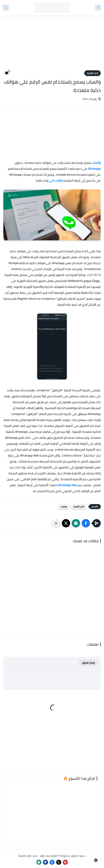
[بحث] (6, 8)
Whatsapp (94, 169)
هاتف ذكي (56, 180)
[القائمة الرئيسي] (98, 8)
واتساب (96, 163)
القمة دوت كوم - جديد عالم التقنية (38, 856)
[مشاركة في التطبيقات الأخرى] (56, 523)
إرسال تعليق (88, 663)
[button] (86, 523)
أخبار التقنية (93, 73)
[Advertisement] (52, 45)
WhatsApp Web (67, 485)
